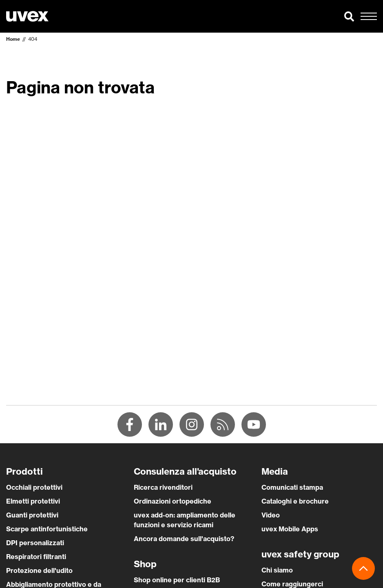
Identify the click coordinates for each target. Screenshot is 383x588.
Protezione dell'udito (39, 570)
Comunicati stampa (292, 487)
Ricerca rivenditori (163, 487)
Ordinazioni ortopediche (173, 501)
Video (271, 515)
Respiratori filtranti (36, 557)
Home (13, 39)
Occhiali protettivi (34, 487)
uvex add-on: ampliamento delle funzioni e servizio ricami (185, 520)
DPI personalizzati (35, 543)
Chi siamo (277, 570)
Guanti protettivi (32, 515)
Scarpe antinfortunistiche (47, 529)
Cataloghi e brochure (295, 501)
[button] (349, 16)
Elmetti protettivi (33, 501)
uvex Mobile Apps (290, 529)
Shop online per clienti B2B (177, 580)
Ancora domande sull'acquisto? (184, 539)
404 (33, 39)
